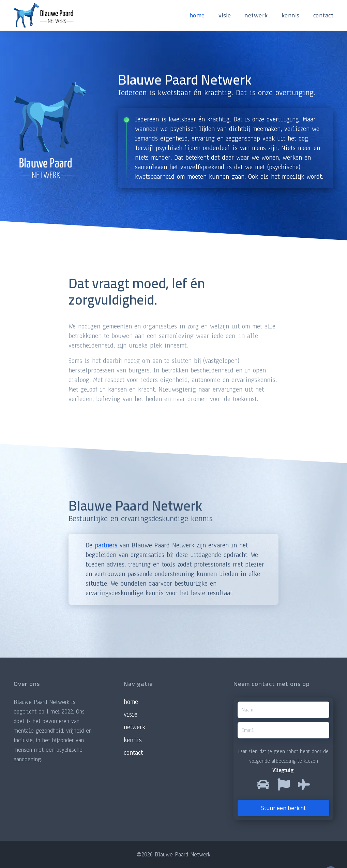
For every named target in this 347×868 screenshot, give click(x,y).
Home (131, 702)
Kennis (133, 740)
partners (106, 545)
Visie (131, 715)
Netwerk (134, 727)
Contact (133, 753)
